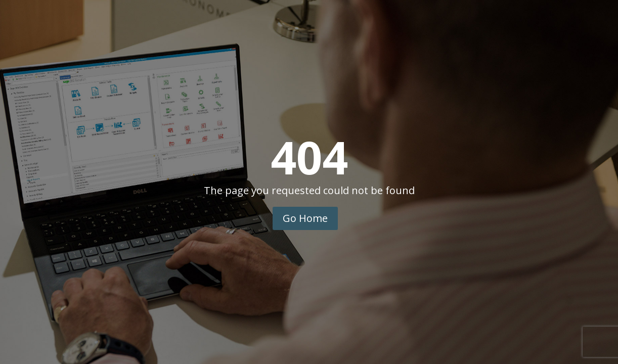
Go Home (305, 218)
